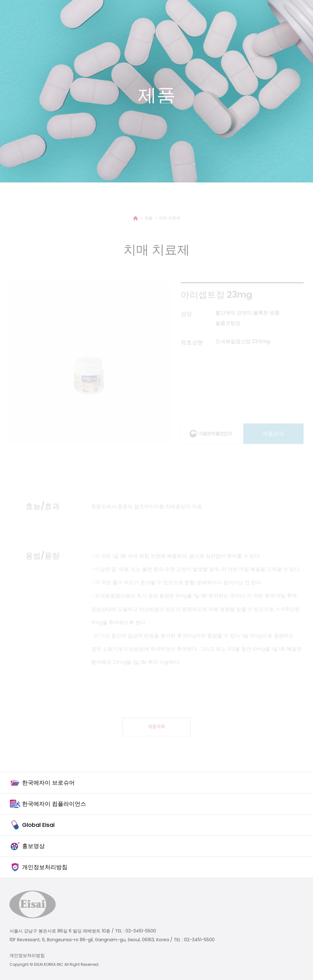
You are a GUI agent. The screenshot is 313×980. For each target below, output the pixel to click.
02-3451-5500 (141, 931)
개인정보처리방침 (27, 955)
